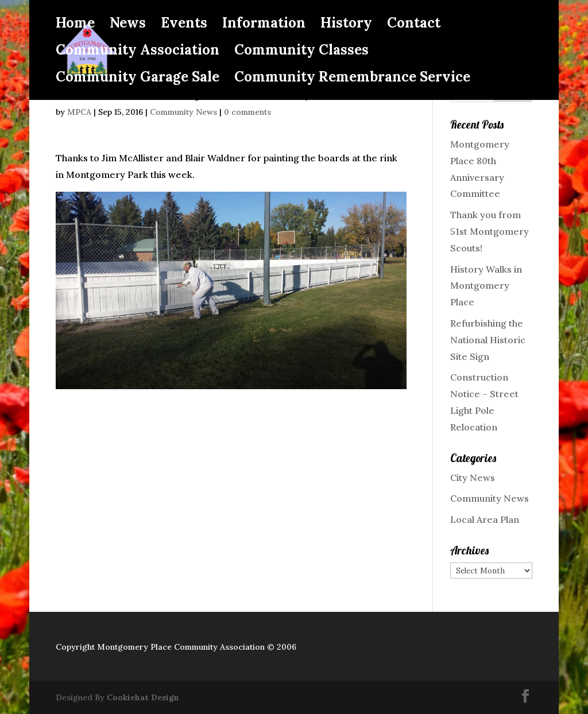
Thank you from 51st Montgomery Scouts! (490, 231)
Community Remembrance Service (352, 79)
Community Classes (301, 52)
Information (264, 25)
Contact (414, 25)
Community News (183, 112)
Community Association (138, 52)
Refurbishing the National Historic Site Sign (488, 340)
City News (473, 478)
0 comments (247, 112)
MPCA (79, 112)
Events (184, 25)
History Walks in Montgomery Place (486, 286)
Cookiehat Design (143, 697)
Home (75, 25)
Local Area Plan (485, 519)
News (128, 25)
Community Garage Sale (138, 79)
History (346, 25)
